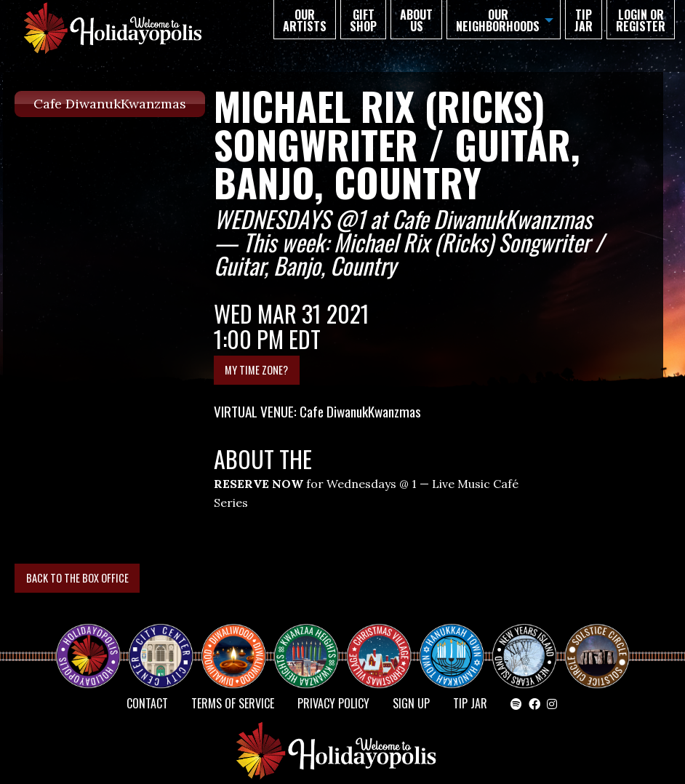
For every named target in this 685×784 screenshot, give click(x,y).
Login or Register (641, 20)
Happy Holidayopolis (94, 644)
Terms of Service (233, 703)
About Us (416, 20)
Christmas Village (385, 644)
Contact (147, 703)
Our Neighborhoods (498, 20)
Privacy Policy (333, 703)
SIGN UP (411, 703)
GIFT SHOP (363, 20)
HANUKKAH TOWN (457, 644)
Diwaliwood (239, 638)
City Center (159, 644)
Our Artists (305, 20)
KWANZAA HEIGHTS (312, 644)
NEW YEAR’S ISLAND (525, 649)
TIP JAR (584, 20)
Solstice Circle (598, 644)
